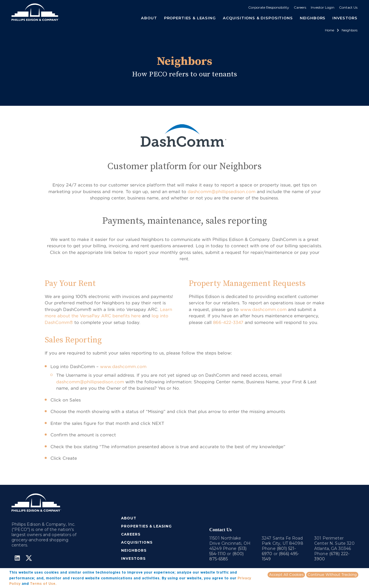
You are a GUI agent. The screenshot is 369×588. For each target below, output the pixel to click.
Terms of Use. (43, 584)
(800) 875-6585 (226, 556)
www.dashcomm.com (263, 309)
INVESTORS (345, 18)
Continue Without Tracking (332, 574)
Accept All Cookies (286, 574)
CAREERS (131, 534)
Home (330, 30)
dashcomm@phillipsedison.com (222, 192)
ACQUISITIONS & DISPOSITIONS (258, 18)
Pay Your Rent (70, 283)
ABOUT (129, 518)
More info (66, 583)
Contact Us (348, 7)
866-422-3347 (228, 322)
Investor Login (323, 7)
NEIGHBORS (313, 18)
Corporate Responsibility (269, 7)
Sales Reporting (73, 340)
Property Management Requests (247, 283)
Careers (300, 7)
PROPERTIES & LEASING (146, 526)
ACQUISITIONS (137, 542)
